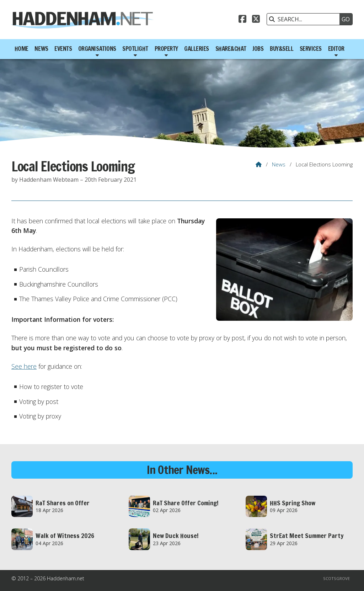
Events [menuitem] (63, 49)
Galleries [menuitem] (197, 49)
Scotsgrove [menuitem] (336, 578)
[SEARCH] (305, 19)
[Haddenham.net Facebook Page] (242, 20)
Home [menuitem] (22, 49)
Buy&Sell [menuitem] (282, 49)
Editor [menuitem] (336, 49)
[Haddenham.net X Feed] (256, 20)
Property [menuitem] (166, 49)
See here (24, 366)
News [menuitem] (41, 49)
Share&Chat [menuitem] (231, 49)
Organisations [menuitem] (97, 49)
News (279, 164)
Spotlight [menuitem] (135, 49)
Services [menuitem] (311, 49)
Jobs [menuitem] (258, 49)
